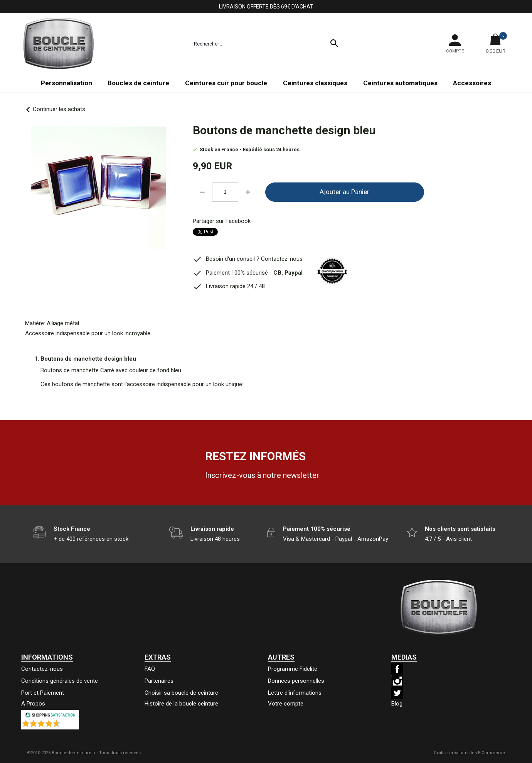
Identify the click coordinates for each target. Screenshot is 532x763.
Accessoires (472, 83)
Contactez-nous (42, 669)
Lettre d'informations (295, 693)
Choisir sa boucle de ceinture (181, 693)
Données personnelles (296, 681)
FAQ (150, 669)
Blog (397, 704)
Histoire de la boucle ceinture (181, 704)
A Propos (33, 704)
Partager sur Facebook (222, 221)
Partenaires (159, 681)
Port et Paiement (43, 693)
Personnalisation (66, 83)
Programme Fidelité (293, 669)
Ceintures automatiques (400, 83)
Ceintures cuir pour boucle (226, 83)
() (70, 726)
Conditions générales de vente (60, 681)
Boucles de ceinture (138, 83)
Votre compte (286, 704)
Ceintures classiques (315, 83)
